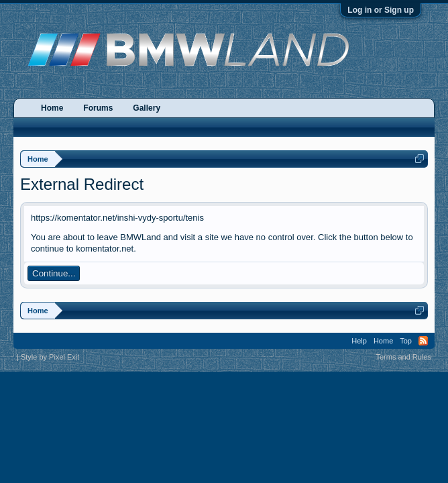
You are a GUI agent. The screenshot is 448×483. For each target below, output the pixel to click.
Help (359, 341)
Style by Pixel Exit (50, 357)
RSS (423, 341)
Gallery (147, 108)
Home (52, 108)
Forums (98, 108)
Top (406, 341)
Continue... (54, 273)
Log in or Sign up (381, 10)
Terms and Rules (403, 357)
